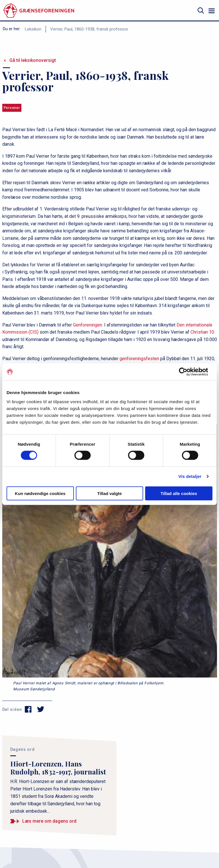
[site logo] (39, 11)
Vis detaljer (190, 476)
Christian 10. (203, 332)
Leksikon (33, 29)
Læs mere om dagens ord (49, 821)
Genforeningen (88, 325)
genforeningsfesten (139, 359)
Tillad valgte (109, 493)
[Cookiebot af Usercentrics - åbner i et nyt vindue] (187, 372)
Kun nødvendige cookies (40, 493)
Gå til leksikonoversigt (33, 60)
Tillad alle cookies (179, 493)
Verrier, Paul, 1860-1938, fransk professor (89, 29)
